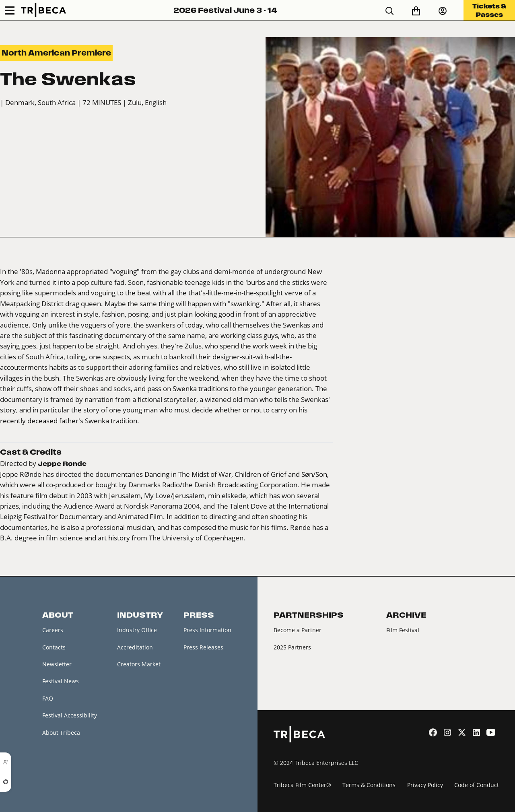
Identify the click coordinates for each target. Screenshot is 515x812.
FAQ (48, 698)
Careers (53, 630)
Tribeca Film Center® (302, 785)
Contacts (54, 647)
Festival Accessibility (70, 715)
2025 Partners (292, 647)
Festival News (61, 681)
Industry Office (137, 630)
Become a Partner (298, 630)
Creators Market (139, 664)
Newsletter (57, 664)
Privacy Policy (425, 785)
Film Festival (403, 630)
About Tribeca (61, 733)
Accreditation (135, 647)
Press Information (207, 630)
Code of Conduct (477, 785)
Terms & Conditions (369, 785)
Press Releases (203, 647)
